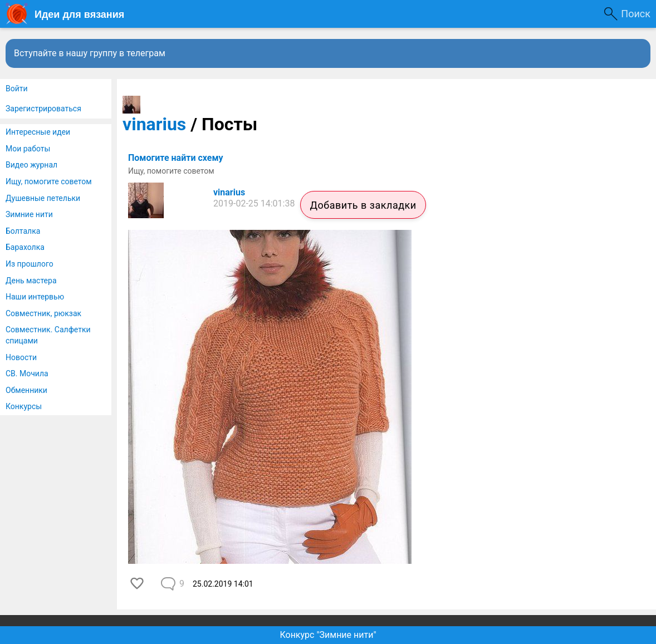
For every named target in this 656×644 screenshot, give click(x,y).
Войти (17, 89)
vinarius (154, 124)
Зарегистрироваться (43, 109)
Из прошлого (30, 264)
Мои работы (28, 149)
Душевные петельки (43, 198)
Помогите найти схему (176, 158)
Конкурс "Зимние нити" (328, 635)
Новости (21, 357)
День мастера (31, 281)
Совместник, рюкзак (43, 313)
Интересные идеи (38, 132)
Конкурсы (24, 406)
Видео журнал (31, 165)
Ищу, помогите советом (49, 181)
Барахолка (25, 247)
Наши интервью (35, 297)
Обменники (26, 390)
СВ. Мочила (27, 373)
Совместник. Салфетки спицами (48, 335)
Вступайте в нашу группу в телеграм (90, 53)
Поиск (636, 14)
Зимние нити (29, 214)
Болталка (23, 231)
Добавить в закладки (363, 205)
